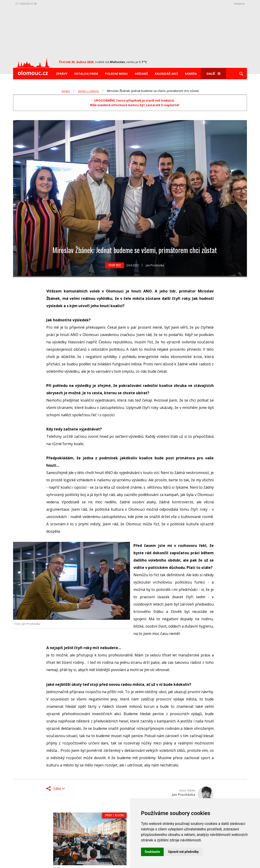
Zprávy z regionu (88, 91)
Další (213, 74)
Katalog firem (86, 74)
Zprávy (62, 74)
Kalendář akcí (166, 74)
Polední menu (116, 74)
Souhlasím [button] (152, 852)
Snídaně (141, 74)
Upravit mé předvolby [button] (184, 852)
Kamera (191, 74)
